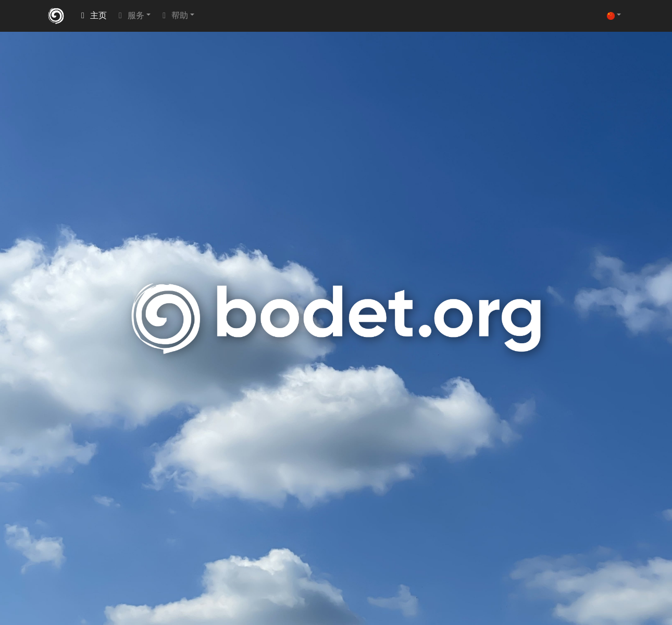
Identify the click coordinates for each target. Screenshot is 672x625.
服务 (130, 16)
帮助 (173, 16)
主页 (92, 16)
